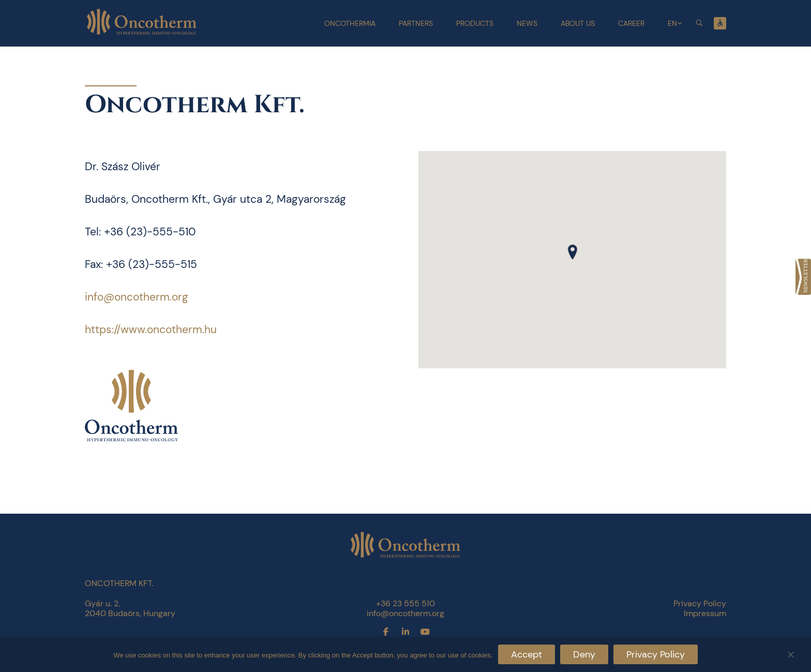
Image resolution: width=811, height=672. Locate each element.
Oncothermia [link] (350, 23)
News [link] (527, 23)
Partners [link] (416, 23)
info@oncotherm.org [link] (137, 297)
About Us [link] (578, 23)
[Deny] (790, 653)
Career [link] (631, 23)
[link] (803, 277)
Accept (527, 654)
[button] (573, 252)
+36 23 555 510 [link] (405, 603)
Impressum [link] (705, 613)
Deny (584, 654)
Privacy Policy (656, 654)
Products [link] (475, 23)
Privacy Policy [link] (700, 603)
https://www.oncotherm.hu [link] (151, 330)
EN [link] (672, 23)
